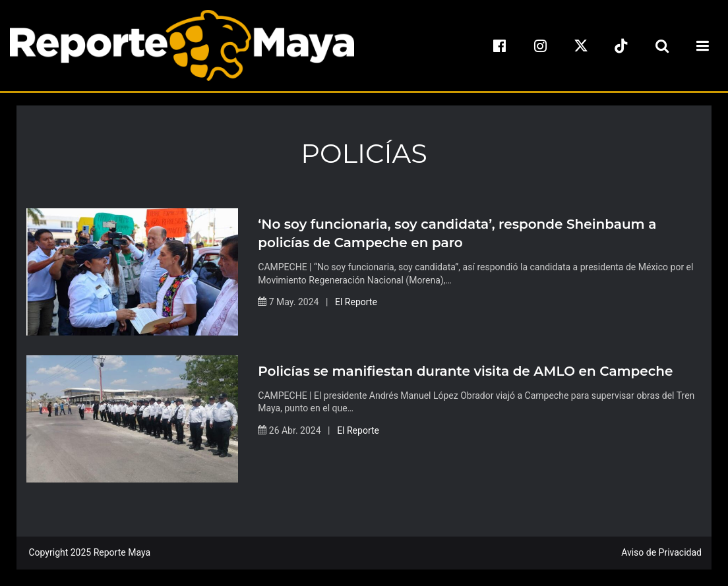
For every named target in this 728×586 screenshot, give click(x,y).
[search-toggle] (662, 45)
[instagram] (540, 45)
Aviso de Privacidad (661, 552)
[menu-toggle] (702, 45)
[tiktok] (621, 45)
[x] (581, 45)
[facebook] (500, 45)
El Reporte (356, 302)
